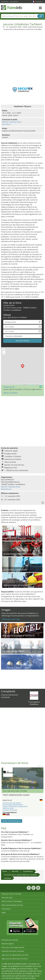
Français (39, 2)
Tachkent (7, 878)
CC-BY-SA (42, 384)
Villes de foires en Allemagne (12, 901)
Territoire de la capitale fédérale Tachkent (20, 875)
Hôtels (4, 913)
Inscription (14, 2)
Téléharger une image (11, 619)
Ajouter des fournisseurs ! (12, 821)
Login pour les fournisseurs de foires (15, 959)
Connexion (5, 2)
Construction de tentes (12, 803)
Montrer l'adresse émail (12, 122)
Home (5, 871)
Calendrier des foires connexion (13, 951)
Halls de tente (8, 808)
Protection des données (10, 940)
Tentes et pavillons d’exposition (15, 806)
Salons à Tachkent (10, 393)
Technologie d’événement (13, 805)
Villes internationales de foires (12, 905)
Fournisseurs (6, 909)
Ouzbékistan (28, 871)
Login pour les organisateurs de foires (15, 955)
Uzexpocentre (9, 387)
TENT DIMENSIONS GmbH (16, 795)
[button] (23, 366)
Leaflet (20, 384)
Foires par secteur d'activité (11, 894)
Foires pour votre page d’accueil (13, 947)
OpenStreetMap (31, 384)
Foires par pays (7, 898)
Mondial (15, 871)
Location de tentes (10, 810)
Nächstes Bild (42, 778)
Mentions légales (8, 944)
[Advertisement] (22, 56)
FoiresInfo (12, 8)
